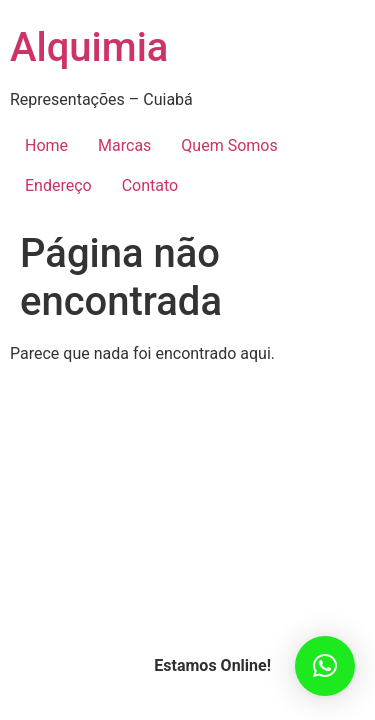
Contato (150, 185)
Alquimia (89, 47)
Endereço (58, 185)
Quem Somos (229, 145)
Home (46, 145)
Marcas (124, 145)
